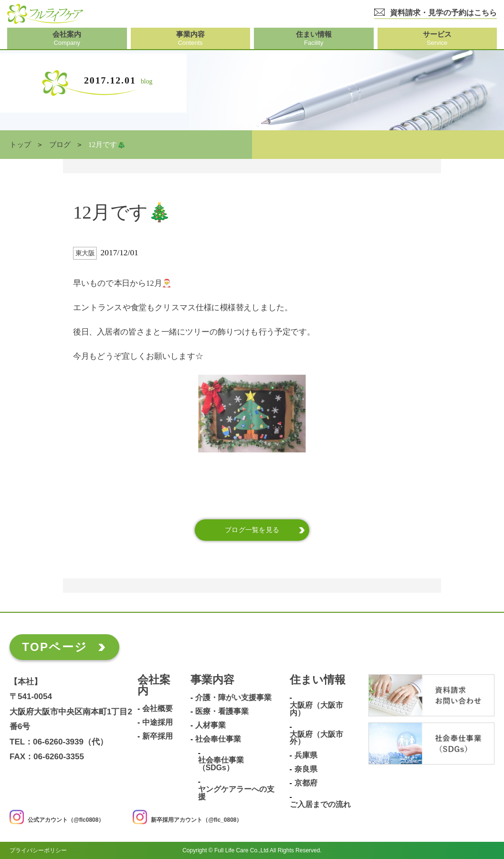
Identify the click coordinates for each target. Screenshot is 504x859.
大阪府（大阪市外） (316, 738)
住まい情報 (318, 680)
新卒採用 (157, 736)
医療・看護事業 (222, 712)
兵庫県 (306, 755)
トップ (20, 145)
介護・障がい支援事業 (233, 698)
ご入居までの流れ (320, 804)
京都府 (306, 783)
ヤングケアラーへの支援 (236, 793)
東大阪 (85, 253)
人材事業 (210, 725)
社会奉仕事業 (218, 739)
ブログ (60, 145)
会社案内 (154, 686)
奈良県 (306, 769)
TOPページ (55, 647)
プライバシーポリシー (38, 850)
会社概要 (157, 709)
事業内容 (212, 680)
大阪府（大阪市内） (316, 709)
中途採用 (157, 723)
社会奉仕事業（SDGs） (221, 764)
